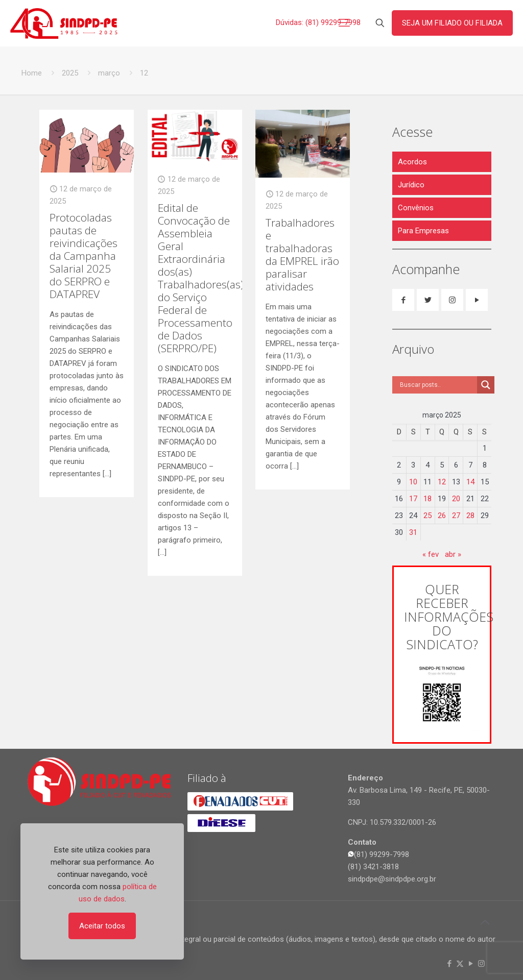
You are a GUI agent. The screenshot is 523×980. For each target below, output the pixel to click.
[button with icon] (403, 300)
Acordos (412, 162)
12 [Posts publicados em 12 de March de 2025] (442, 482)
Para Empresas (423, 231)
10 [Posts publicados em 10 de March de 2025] (413, 482)
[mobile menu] (344, 23)
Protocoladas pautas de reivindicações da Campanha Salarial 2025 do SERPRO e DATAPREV (84, 256)
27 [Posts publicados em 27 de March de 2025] (456, 516)
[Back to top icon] (485, 922)
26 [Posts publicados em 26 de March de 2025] (442, 516)
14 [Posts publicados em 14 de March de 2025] (470, 482)
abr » (453, 554)
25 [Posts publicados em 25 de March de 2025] (427, 516)
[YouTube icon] (471, 964)
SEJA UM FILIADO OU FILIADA (452, 23)
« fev (431, 554)
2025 (70, 73)
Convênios (416, 208)
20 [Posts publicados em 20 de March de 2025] (456, 499)
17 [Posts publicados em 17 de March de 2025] (413, 499)
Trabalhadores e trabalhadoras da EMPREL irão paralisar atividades (302, 254)
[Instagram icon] (481, 964)
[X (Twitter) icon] (460, 964)
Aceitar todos (102, 926)
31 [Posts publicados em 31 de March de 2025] (413, 532)
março (109, 73)
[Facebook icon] (449, 964)
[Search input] (437, 385)
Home (32, 73)
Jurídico (411, 185)
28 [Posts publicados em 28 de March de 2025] (470, 516)
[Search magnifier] (486, 385)
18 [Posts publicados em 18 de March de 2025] (427, 499)
